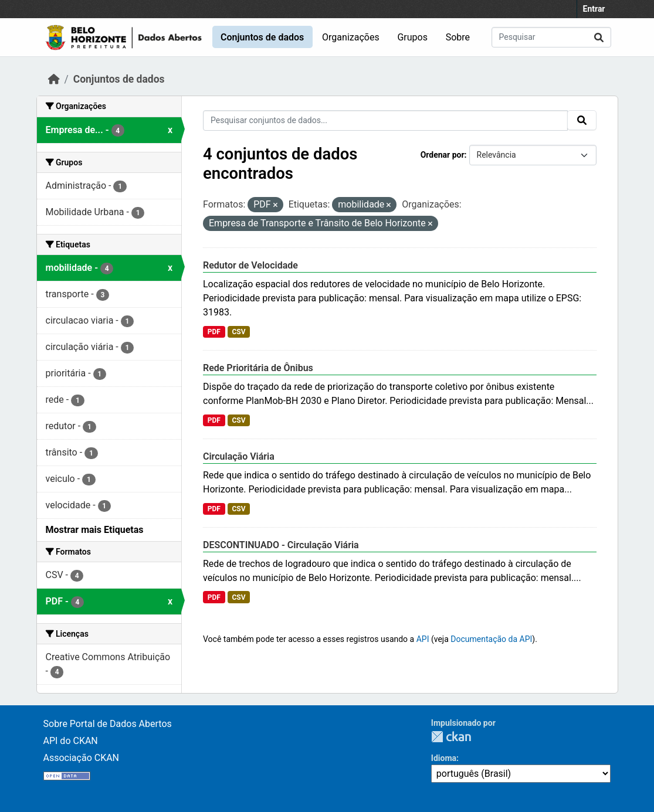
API (423, 639)
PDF (214, 332)
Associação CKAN (82, 758)
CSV (238, 332)
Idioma (444, 758)
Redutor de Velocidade (250, 265)
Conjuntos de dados (262, 37)
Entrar (594, 9)
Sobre (458, 37)
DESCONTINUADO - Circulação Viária (281, 545)
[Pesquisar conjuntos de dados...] (551, 37)
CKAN (451, 737)
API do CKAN (71, 741)
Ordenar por (443, 155)
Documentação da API (491, 639)
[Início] (54, 79)
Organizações (351, 37)
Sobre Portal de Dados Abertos (108, 724)
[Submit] (599, 37)
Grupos (412, 37)
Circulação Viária (239, 456)
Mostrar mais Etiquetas (95, 530)
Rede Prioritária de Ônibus (258, 368)
